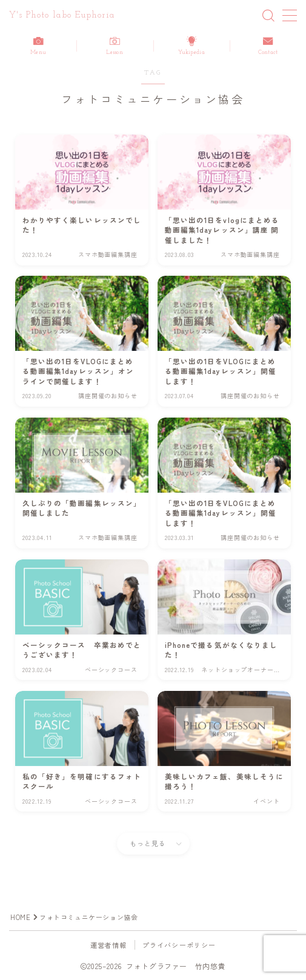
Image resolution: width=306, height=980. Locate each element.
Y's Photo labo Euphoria (62, 15)
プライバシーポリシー (179, 945)
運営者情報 (109, 945)
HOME (20, 917)
